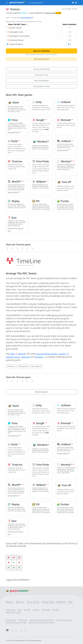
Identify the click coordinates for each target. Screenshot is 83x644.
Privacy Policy (48, 602)
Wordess (39, 357)
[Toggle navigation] (7, 3)
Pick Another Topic (41, 75)
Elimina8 (27, 610)
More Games (41, 392)
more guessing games (47, 354)
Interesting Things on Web (16, 623)
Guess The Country (13, 612)
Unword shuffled (62, 150)
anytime (22, 354)
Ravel (20, 610)
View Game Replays (41, 81)
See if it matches (41, 51)
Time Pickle (46, 610)
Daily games (23, 366)
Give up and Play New (41, 69)
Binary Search (11, 620)
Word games (36, 366)
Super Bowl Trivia (13, 132)
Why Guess (23, 620)
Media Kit (61, 602)
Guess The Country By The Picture (41, 623)
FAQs (70, 602)
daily (13, 354)
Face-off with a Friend (42, 86)
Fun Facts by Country (64, 620)
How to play (67, 9)
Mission (10, 602)
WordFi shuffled (13, 192)
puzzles (62, 354)
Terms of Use (33, 602)
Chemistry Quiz (13, 228)
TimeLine (36, 610)
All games (11, 366)
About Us (20, 602)
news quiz (25, 357)
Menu (75, 9)
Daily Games (11, 610)
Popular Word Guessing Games (41, 620)
